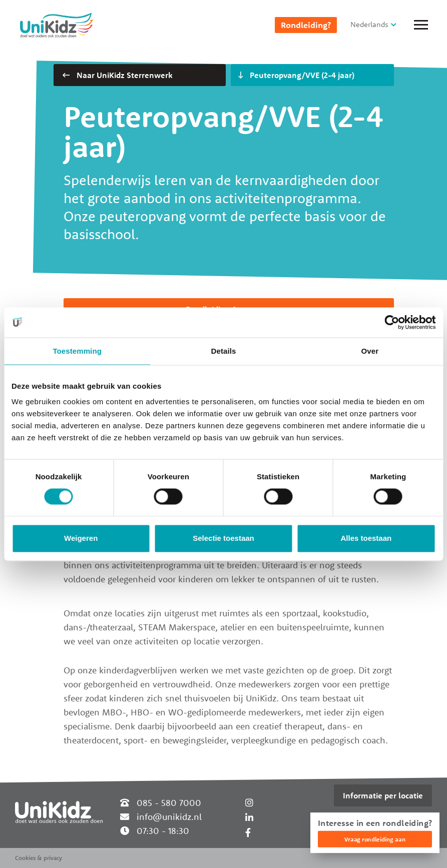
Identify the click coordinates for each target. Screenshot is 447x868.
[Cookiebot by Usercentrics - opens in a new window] (392, 322)
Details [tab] (224, 351)
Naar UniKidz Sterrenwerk (117, 75)
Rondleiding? (306, 25)
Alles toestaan (366, 538)
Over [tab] (370, 351)
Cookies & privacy (39, 858)
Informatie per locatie (383, 795)
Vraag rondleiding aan (375, 839)
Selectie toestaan (223, 538)
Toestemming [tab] (77, 351)
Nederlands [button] (369, 24)
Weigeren (81, 538)
